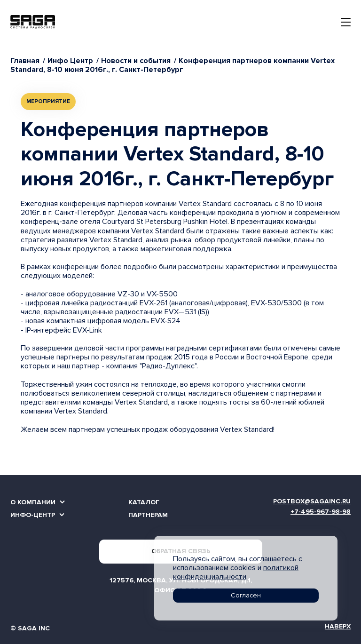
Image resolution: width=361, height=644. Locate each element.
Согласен (246, 595)
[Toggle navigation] (346, 22)
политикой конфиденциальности (236, 572)
